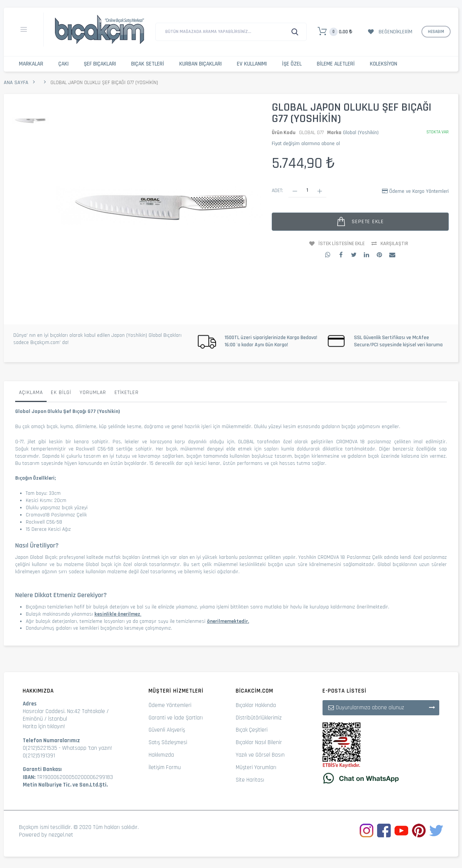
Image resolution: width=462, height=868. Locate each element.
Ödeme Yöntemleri (170, 705)
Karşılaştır (394, 244)
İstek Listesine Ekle (341, 244)
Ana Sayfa (16, 83)
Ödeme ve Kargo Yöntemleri (419, 191)
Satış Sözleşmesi (168, 742)
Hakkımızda (161, 755)
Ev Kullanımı (252, 64)
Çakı (63, 64)
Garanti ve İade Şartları (176, 718)
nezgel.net (61, 835)
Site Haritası (250, 780)
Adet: (277, 191)
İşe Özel (292, 64)
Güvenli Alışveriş (167, 730)
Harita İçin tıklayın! (44, 726)
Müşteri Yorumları (256, 767)
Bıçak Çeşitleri (252, 730)
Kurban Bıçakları (200, 64)
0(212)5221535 (40, 748)
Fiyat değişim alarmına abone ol (306, 144)
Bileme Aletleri (336, 64)
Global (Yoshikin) (361, 133)
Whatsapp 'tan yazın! (87, 748)
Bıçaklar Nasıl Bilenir (259, 742)
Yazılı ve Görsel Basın (260, 755)
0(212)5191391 (39, 756)
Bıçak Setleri (148, 64)
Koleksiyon (384, 64)
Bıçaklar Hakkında (256, 705)
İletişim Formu (165, 767)
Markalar (31, 64)
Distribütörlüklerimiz (259, 718)
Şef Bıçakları (100, 64)
